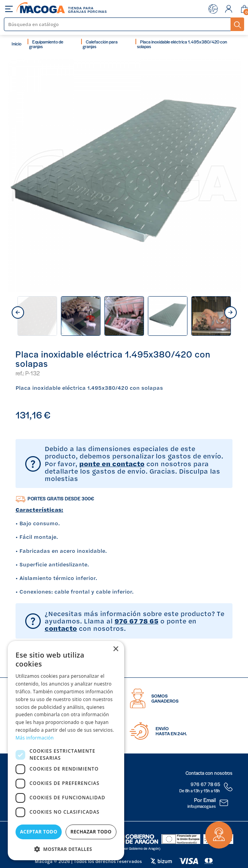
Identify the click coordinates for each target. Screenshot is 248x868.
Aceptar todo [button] (38, 832)
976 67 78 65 (136, 621)
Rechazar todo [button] (91, 832)
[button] (66, 848)
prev (18, 312)
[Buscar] (118, 24)
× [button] (115, 649)
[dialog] (66, 751)
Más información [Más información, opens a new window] (35, 738)
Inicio (16, 43)
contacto (61, 628)
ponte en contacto (112, 464)
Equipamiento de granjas (46, 44)
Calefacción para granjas (100, 44)
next (231, 312)
